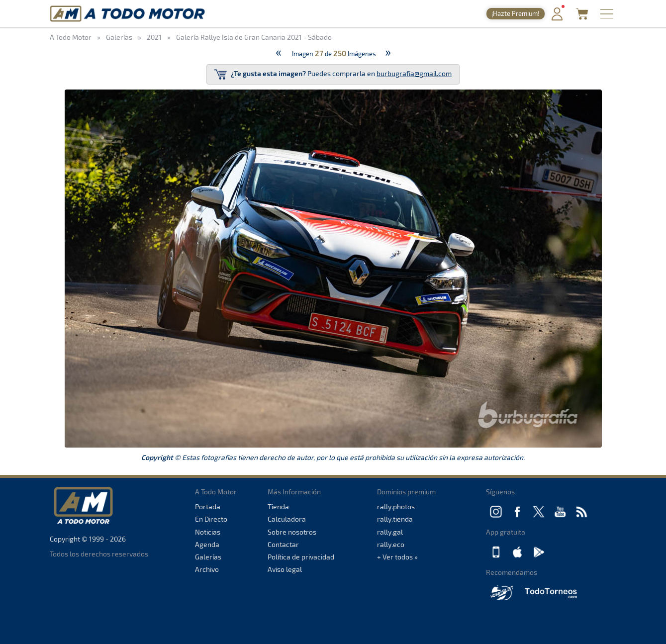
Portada (208, 506)
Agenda (207, 544)
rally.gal (390, 532)
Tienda (278, 506)
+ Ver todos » (397, 557)
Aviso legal (285, 569)
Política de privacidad (301, 557)
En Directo (211, 519)
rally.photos (396, 506)
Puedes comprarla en (333, 74)
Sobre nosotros (292, 532)
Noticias (208, 532)
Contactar (283, 544)
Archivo (207, 569)
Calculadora (287, 519)
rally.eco (391, 544)
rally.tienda (395, 519)
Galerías (208, 557)
